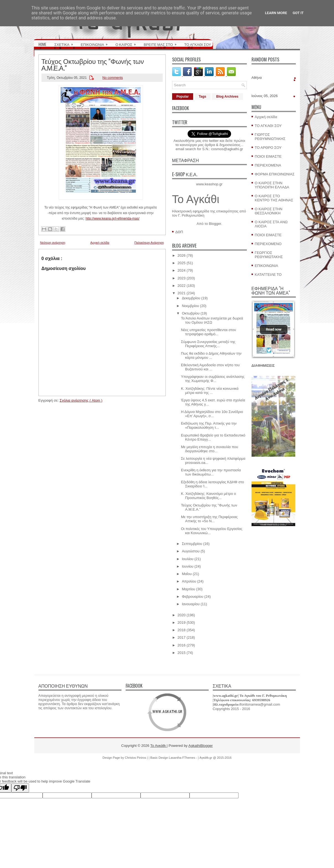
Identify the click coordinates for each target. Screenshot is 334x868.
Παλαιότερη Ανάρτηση (149, 243)
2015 (182, 653)
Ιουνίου (188, 566)
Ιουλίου (188, 559)
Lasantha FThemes (182, 758)
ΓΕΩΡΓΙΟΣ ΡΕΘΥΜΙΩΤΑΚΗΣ (269, 255)
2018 (182, 630)
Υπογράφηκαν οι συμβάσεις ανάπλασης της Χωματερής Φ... (213, 379)
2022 (182, 286)
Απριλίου (189, 581)
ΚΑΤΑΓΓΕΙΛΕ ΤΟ (268, 275)
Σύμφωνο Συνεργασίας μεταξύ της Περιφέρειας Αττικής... (208, 344)
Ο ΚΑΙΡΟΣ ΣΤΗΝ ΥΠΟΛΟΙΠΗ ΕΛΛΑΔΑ (272, 185)
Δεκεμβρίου (191, 298)
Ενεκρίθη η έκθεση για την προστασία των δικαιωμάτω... (211, 472)
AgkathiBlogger (201, 746)
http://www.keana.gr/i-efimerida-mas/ (112, 219)
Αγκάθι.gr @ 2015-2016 (216, 758)
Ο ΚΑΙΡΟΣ (127, 43)
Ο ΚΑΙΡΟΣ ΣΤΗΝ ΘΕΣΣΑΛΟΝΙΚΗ (269, 211)
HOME (42, 44)
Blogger (215, 224)
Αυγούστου (191, 551)
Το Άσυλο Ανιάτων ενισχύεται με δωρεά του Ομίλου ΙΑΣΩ (212, 320)
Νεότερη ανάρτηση (53, 243)
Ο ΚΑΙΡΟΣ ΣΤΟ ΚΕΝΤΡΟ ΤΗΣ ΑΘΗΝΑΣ (274, 198)
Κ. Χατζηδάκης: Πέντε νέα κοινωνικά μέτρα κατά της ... (210, 391)
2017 (182, 637)
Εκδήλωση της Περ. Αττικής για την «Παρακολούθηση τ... (209, 425)
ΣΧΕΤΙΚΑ (66, 43)
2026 (182, 255)
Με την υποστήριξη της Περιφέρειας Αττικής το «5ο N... (209, 519)
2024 (182, 270)
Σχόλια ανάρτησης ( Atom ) (81, 400)
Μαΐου (187, 574)
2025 (182, 263)
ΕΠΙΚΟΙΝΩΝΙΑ (96, 43)
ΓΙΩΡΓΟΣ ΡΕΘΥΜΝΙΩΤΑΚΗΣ (270, 137)
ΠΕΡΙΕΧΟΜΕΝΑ (268, 165)
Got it (298, 13)
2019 (182, 623)
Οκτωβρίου (191, 313)
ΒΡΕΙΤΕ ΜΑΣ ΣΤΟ (162, 43)
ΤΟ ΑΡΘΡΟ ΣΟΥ (268, 148)
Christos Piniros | (137, 758)
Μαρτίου (188, 589)
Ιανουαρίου (191, 604)
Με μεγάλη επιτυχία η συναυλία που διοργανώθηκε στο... (209, 449)
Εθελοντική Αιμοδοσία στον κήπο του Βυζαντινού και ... (210, 367)
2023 (182, 278)
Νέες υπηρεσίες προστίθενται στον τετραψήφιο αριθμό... (209, 332)
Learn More (276, 13)
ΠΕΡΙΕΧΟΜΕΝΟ (268, 244)
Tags (202, 97)
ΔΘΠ (179, 232)
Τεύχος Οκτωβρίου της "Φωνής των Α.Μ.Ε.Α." (93, 64)
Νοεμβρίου (190, 306)
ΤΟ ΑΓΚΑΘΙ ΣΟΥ (198, 44)
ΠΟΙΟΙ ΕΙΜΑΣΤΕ (268, 156)
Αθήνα (257, 78)
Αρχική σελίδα (100, 243)
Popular (183, 97)
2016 (182, 645)
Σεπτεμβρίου (192, 544)
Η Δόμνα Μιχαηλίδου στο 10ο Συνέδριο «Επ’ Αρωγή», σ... (212, 414)
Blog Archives (227, 97)
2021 (182, 293)
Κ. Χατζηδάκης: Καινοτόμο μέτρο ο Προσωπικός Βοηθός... (209, 496)
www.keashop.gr (209, 184)
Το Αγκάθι (196, 199)
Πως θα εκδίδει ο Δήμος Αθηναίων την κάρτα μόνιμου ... (211, 355)
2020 (182, 615)
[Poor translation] (20, 788)
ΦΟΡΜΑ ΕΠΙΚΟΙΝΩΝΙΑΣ (275, 174)
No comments (113, 78)
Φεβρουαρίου (193, 597)
